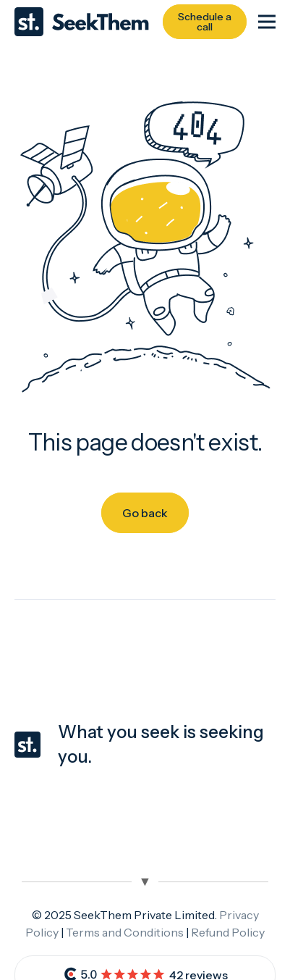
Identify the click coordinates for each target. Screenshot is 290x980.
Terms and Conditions (125, 932)
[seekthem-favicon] (27, 745)
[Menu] (267, 22)
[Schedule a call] (205, 22)
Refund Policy (228, 932)
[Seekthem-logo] (82, 22)
